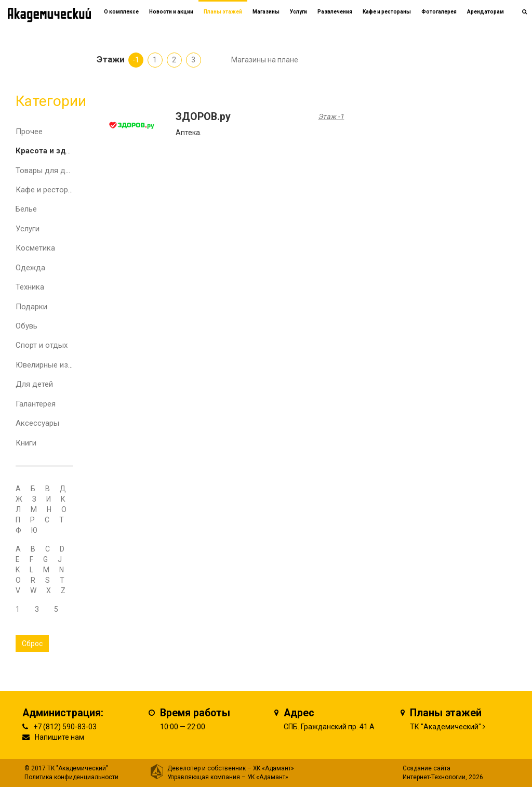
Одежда (30, 268)
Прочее (29, 132)
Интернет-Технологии (434, 777)
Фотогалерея (439, 12)
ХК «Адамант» (274, 768)
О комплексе (121, 12)
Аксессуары (37, 423)
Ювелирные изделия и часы (66, 365)
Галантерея (36, 404)
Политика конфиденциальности (71, 777)
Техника (30, 287)
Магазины (266, 12)
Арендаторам (486, 12)
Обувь (26, 326)
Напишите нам (59, 737)
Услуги (28, 229)
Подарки (31, 307)
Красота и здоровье (55, 151)
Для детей (34, 384)
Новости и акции (171, 12)
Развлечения (335, 12)
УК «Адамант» (268, 777)
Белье (26, 209)
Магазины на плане (265, 60)
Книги (26, 443)
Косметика (35, 248)
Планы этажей (223, 12)
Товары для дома (48, 170)
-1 (136, 60)
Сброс (32, 644)
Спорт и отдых (42, 345)
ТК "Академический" (445, 727)
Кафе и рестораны (49, 190)
